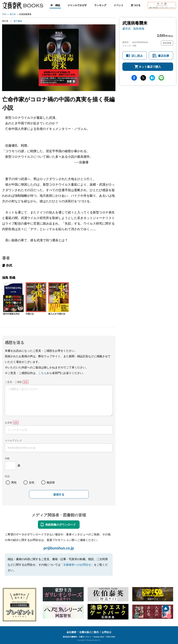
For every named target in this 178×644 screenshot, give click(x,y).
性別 (7, 476)
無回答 (51, 482)
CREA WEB (111, 637)
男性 (14, 482)
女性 (32, 482)
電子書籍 (18, 21)
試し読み (137, 56)
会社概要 (71, 632)
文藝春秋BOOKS (23, 5)
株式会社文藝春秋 (70, 637)
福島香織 (139, 28)
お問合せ (107, 632)
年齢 (7, 458)
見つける (136, 5)
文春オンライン (85, 637)
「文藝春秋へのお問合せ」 (77, 565)
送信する (59, 495)
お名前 (9, 422)
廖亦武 (127, 28)
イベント (119, 5)
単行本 (13, 14)
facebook (134, 78)
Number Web (99, 637)
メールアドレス (13, 440)
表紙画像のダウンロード (60, 524)
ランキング (100, 5)
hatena (152, 78)
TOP (4, 14)
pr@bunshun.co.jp (59, 548)
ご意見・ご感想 (13, 382)
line (161, 78)
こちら (42, 373)
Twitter (143, 78)
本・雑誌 (55, 5)
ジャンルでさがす (77, 5)
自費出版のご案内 (89, 632)
